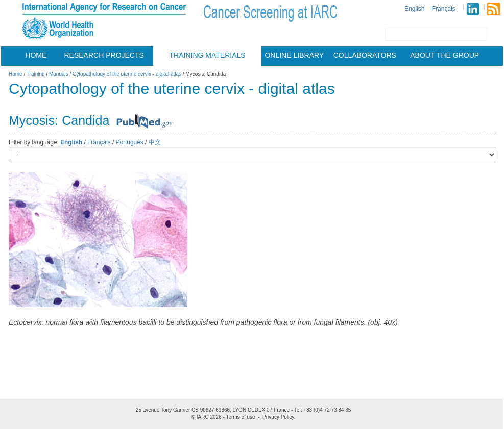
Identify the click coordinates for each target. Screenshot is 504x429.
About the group (445, 55)
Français (444, 9)
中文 (155, 142)
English (414, 9)
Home (36, 55)
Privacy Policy (278, 417)
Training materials (208, 55)
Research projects (104, 55)
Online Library (294, 55)
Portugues (130, 142)
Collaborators (365, 55)
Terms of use (240, 417)
